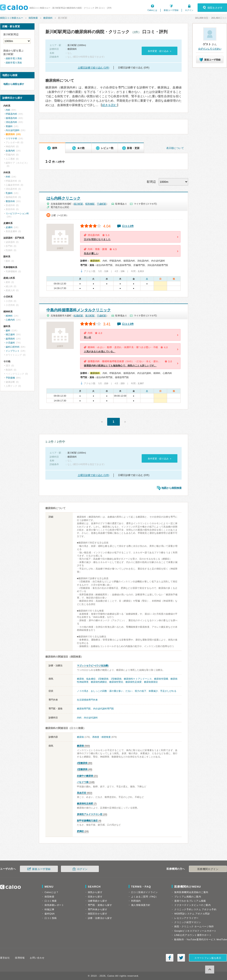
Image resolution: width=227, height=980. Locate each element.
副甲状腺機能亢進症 (87, 821)
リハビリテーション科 (17, 213)
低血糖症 (91, 679)
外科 (8, 177)
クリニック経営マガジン (188, 922)
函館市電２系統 (14, 58)
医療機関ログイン (208, 869)
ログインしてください (210, 49)
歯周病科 (10, 339)
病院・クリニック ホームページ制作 (194, 926)
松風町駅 (78, 316)
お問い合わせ (37, 958)
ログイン (189, 10)
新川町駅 (90, 316)
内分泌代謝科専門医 (104, 709)
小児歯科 (10, 343)
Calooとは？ (51, 892)
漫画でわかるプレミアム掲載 (190, 901)
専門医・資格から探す (100, 905)
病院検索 (33, 18)
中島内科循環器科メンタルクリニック (79, 310)
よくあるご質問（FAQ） (145, 897)
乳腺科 (9, 193)
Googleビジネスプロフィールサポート (195, 931)
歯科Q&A (50, 914)
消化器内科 (11, 122)
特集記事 (49, 909)
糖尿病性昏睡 (161, 679)
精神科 (9, 316)
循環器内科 (11, 118)
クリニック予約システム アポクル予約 (195, 909)
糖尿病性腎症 (116, 682)
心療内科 (10, 320)
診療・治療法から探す (100, 918)
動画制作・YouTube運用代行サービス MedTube (201, 939)
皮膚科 (9, 227)
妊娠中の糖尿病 (85, 776)
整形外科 (10, 201)
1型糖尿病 (103, 679)
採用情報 (20, 958)
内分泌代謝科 (91, 718)
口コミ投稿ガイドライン (145, 892)
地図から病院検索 (172, 488)
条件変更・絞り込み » (159, 51)
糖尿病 (80, 679)
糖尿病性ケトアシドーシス (138, 679)
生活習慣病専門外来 (87, 700)
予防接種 (10, 378)
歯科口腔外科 (13, 347)
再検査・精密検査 (102, 737)
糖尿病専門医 (84, 709)
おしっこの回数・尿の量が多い (107, 691)
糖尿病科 (48, 18)
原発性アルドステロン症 (90, 814)
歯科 (8, 330)
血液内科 (10, 151)
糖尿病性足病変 (134, 682)
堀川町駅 (78, 204)
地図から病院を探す (14, 84)
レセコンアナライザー (186, 918)
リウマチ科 (11, 138)
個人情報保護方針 (141, 905)
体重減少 (153, 691)
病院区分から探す (98, 914)
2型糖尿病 (116, 679)
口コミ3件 (128, 324)
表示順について (175, 148)
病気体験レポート (54, 905)
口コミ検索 (51, 901)
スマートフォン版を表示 (208, 958)
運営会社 (5, 958)
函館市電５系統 (14, 63)
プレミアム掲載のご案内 (188, 897)
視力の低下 (141, 691)
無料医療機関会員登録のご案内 (191, 892)
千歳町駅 (102, 204)
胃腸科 (9, 126)
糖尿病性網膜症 (99, 682)
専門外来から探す (98, 909)
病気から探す (95, 892)
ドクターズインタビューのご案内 (192, 905)
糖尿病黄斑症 (151, 682)
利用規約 (136, 901)
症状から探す (95, 897)
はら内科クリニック (63, 198)
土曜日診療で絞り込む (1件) (94, 68)
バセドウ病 (83, 782)
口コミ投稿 (51, 918)
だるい (129, 691)
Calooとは (152, 10)
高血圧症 (82, 793)
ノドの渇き (83, 691)
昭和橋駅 (90, 204)
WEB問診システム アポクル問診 (192, 914)
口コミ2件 (128, 226)
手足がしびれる (168, 691)
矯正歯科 (10, 334)
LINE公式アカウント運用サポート (193, 935)
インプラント (13, 351)
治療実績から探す (98, 901)
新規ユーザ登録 (171, 10)
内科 (79, 718)
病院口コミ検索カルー (12, 18)
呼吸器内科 (11, 114)
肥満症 (80, 831)
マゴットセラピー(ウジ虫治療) (93, 666)
